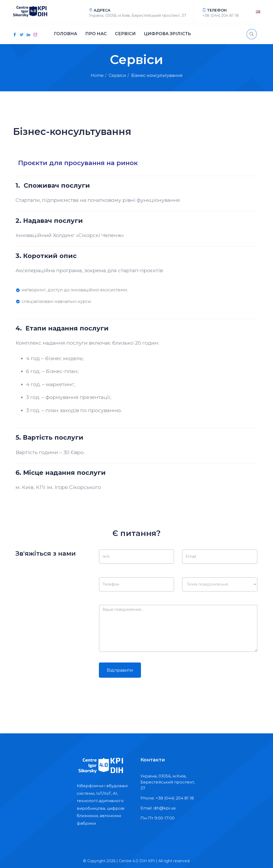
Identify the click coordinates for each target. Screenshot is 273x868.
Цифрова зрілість (167, 34)
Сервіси (125, 34)
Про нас (96, 34)
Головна (65, 34)
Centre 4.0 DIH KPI (137, 861)
